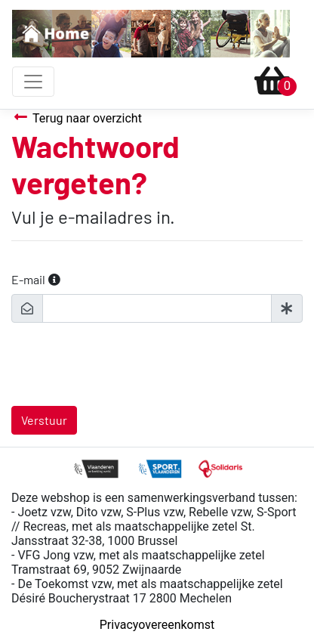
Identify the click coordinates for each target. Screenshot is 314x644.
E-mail (28, 279)
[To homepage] (151, 34)
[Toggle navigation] (33, 82)
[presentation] (126, 364)
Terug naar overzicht (77, 118)
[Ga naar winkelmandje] (272, 82)
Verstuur (44, 420)
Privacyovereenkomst (157, 625)
